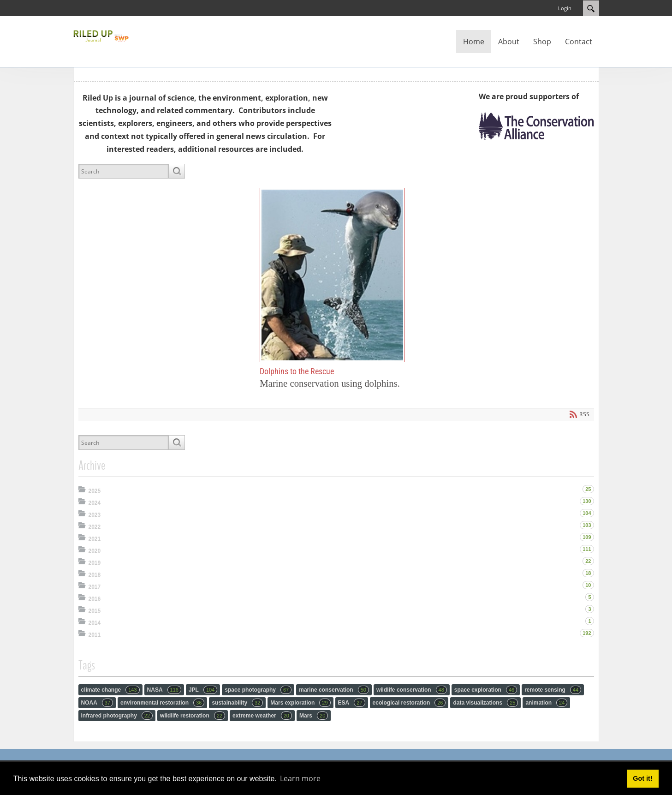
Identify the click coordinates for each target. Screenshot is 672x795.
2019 (95, 563)
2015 (95, 611)
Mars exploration (300, 703)
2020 (95, 551)
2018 (95, 575)
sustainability (237, 703)
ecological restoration (409, 703)
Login (565, 8)
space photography (258, 690)
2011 (95, 635)
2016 (95, 599)
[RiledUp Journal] (101, 35)
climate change (110, 690)
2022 (95, 527)
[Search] (123, 171)
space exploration (486, 690)
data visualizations (485, 703)
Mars (314, 716)
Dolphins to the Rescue (332, 275)
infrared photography (117, 716)
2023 (95, 515)
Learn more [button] (300, 778)
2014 (95, 623)
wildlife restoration (193, 716)
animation (546, 703)
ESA (352, 703)
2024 (95, 503)
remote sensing (553, 690)
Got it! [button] (642, 778)
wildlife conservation (412, 690)
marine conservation (334, 690)
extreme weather (262, 716)
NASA (164, 690)
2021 (95, 539)
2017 (95, 587)
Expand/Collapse (83, 489)
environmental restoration (162, 703)
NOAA (97, 703)
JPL (203, 690)
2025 (95, 491)
